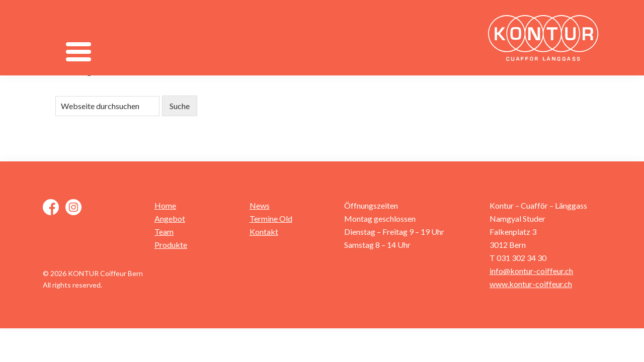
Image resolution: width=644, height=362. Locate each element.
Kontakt (264, 232)
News (260, 205)
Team (164, 232)
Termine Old (271, 218)
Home (165, 205)
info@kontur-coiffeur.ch (531, 271)
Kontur (546, 38)
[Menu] (78, 52)
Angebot (170, 218)
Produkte (171, 245)
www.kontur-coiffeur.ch (531, 284)
